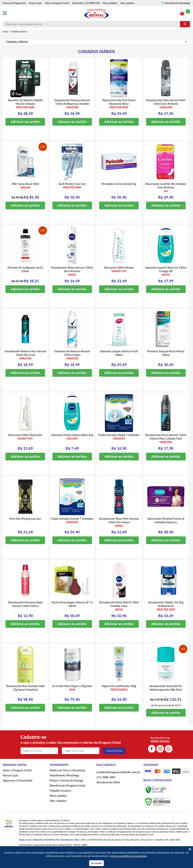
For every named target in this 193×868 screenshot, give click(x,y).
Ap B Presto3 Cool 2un (72, 191)
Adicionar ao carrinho (25, 128)
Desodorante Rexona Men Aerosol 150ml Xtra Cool (25, 361)
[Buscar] (185, 30)
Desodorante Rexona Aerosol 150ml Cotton (72, 361)
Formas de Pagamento (14, 9)
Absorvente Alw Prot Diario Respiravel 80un (119, 110)
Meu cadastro (127, 9)
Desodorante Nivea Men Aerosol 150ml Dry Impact (119, 528)
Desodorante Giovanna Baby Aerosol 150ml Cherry (25, 610)
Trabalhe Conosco (61, 796)
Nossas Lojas (35, 9)
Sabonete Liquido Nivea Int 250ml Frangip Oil (166, 277)
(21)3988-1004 (92, 9)
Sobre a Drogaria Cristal (57, 9)
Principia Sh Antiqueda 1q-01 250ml (25, 275)
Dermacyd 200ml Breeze (119, 275)
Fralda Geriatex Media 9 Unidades (119, 443)
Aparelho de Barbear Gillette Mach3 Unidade (25, 110)
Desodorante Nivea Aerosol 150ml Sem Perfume (72, 277)
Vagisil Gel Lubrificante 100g (119, 694)
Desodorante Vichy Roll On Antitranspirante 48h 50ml (166, 694)
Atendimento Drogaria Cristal (67, 791)
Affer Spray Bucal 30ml (25, 191)
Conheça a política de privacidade (128, 856)
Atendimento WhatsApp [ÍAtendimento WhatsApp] (178, 9)
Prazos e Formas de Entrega (67, 786)
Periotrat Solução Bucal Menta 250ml (166, 359)
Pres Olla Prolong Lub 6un (25, 524)
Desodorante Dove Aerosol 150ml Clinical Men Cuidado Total (166, 444)
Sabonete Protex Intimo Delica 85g (72, 443)
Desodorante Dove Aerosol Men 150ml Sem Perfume (166, 110)
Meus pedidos (110, 9)
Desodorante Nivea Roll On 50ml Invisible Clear (119, 612)
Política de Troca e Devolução (68, 776)
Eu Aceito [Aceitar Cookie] (96, 863)
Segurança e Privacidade (18, 786)
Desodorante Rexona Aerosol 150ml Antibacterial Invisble (72, 110)
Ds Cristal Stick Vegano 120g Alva (72, 694)
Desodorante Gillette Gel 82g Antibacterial (166, 612)
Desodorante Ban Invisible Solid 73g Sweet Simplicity (25, 694)
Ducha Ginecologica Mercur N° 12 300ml (72, 610)
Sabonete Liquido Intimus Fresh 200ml (119, 359)
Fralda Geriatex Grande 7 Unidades (72, 526)
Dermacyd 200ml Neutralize (25, 443)
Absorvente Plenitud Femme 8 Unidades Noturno (166, 526)
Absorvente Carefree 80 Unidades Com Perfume (166, 193)
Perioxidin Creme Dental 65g (119, 190)
